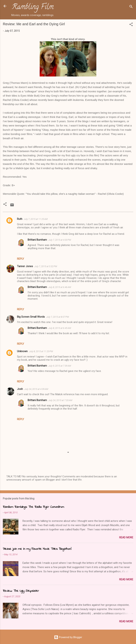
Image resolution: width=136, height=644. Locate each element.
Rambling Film (33, 7)
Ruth (20, 219)
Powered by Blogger (68, 637)
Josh (20, 389)
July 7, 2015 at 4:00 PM (60, 240)
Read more (126, 537)
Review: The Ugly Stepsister (21, 591)
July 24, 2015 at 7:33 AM (60, 400)
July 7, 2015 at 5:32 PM (46, 266)
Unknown (22, 351)
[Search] (131, 7)
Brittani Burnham (37, 240)
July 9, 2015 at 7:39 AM (60, 366)
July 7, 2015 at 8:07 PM (58, 317)
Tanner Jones (25, 266)
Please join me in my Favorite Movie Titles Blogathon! (37, 549)
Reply (21, 259)
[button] (131, 25)
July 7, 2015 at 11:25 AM (36, 219)
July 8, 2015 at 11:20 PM (41, 351)
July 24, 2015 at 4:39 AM (36, 389)
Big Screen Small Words (31, 317)
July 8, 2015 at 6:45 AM (60, 328)
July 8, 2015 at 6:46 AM (60, 287)
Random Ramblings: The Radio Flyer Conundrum (33, 507)
